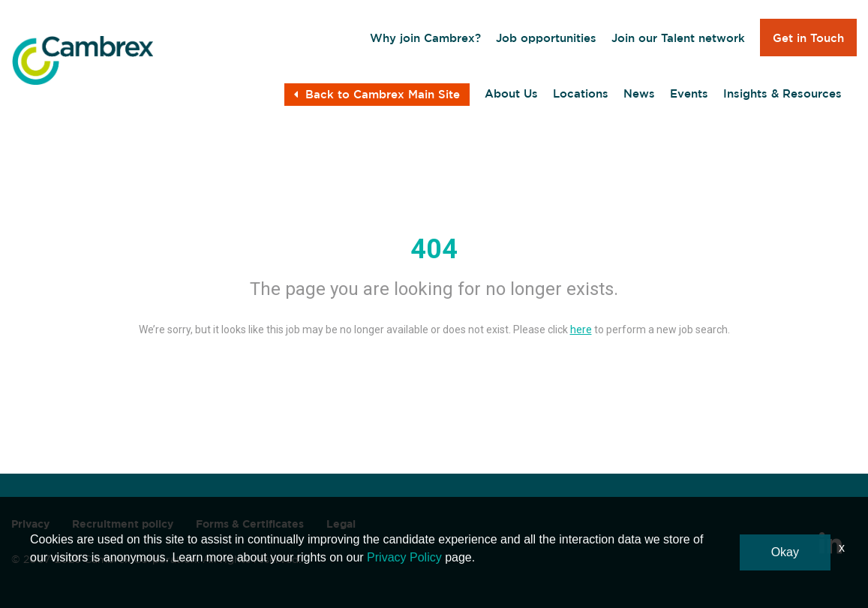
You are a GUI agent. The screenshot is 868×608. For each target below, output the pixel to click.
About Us (511, 93)
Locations (581, 93)
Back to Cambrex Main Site (377, 94)
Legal (341, 524)
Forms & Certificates (250, 524)
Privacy (30, 524)
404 (434, 249)
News (639, 93)
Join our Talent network (678, 38)
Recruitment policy (123, 524)
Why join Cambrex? (425, 38)
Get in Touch (808, 38)
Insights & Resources (782, 93)
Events (689, 93)
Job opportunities (546, 38)
